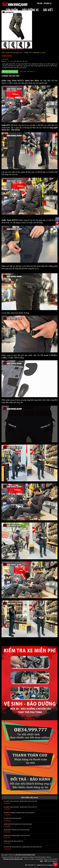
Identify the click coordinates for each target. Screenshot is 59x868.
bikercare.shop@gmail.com (49, 865)
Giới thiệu (11, 857)
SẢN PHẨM (12, 10)
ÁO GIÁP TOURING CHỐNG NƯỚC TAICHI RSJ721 (19, 813)
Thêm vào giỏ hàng (10, 72)
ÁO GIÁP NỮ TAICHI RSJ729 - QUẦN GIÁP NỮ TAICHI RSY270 (23, 847)
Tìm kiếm (40, 3)
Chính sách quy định (40, 857)
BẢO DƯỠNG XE (31, 10)
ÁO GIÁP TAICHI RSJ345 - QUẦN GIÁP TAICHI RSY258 (20, 801)
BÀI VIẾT (48, 10)
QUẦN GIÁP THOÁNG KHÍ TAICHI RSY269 (17, 830)
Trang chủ (4, 857)
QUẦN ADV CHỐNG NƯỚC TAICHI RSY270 (17, 836)
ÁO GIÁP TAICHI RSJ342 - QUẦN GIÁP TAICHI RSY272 (20, 807)
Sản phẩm (17, 857)
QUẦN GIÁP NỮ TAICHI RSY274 (13, 841)
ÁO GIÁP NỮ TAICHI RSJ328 (12, 818)
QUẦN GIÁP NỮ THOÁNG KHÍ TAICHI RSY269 (18, 824)
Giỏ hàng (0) (48, 3)
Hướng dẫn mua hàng (27, 857)
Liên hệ (48, 857)
